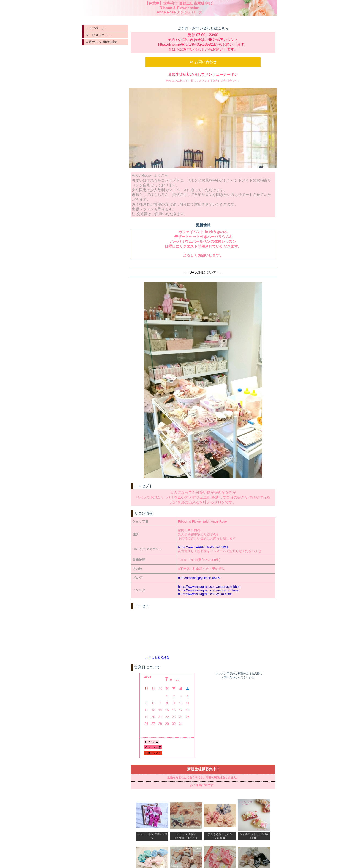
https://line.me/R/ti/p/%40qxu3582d (203, 547)
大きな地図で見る (157, 657)
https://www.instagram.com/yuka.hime (205, 594)
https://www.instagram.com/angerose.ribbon (209, 587)
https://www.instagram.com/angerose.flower (209, 590)
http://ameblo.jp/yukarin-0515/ (199, 578)
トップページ (95, 28)
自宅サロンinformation (102, 42)
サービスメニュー (98, 35)
